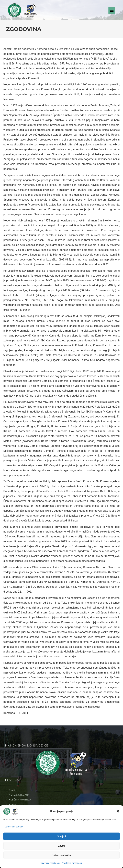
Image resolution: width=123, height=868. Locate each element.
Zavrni (61, 846)
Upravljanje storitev (14, 827)
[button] (118, 811)
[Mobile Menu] (112, 11)
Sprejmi (61, 836)
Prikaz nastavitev (61, 855)
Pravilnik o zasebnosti (50, 863)
